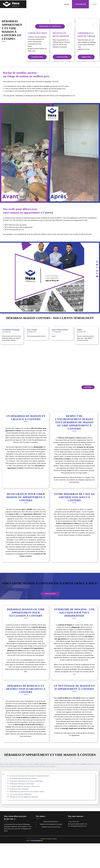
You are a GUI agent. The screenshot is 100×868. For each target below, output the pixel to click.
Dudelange (7, 851)
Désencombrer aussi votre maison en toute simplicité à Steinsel (27, 816)
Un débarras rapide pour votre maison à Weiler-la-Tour (25, 811)
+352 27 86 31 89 (73, 846)
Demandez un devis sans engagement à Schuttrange (24, 822)
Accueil (67, 4)
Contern (36, 789)
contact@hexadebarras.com (78, 851)
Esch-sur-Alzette (17, 849)
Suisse (6, 855)
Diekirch (24, 851)
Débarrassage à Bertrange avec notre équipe (22, 808)
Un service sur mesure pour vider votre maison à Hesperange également (29, 800)
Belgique (25, 853)
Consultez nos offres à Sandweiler (19, 814)
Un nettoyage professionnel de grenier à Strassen (23, 803)
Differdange (26, 849)
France (18, 853)
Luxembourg (8, 849)
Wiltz (19, 851)
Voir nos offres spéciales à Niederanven (21, 819)
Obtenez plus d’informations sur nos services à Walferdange (26, 806)
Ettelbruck (14, 851)
